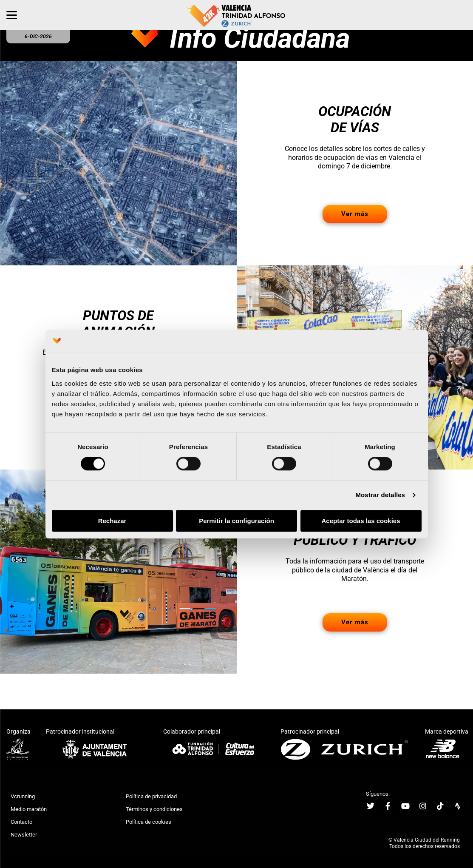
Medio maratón (29, 809)
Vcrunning (23, 796)
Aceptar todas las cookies (361, 521)
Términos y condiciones (154, 809)
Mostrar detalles (380, 495)
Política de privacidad (151, 796)
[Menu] (12, 15)
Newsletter (24, 835)
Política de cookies (149, 822)
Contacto (21, 822)
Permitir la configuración (236, 521)
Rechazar (112, 521)
